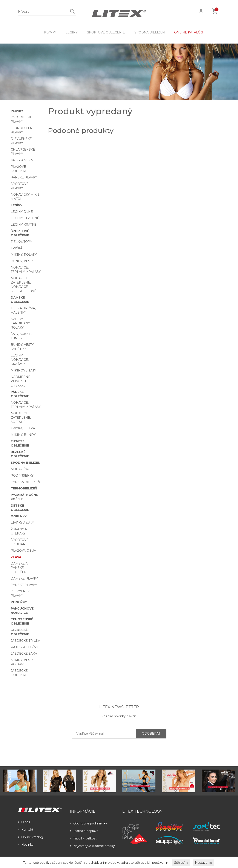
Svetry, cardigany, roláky (21, 323)
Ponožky (19, 602)
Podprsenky (22, 476)
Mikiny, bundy (23, 435)
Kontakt (26, 830)
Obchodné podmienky (89, 823)
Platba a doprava (84, 831)
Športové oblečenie (106, 32)
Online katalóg (31, 837)
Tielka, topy (21, 242)
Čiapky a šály (22, 523)
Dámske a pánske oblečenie (20, 568)
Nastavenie (203, 863)
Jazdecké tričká (25, 641)
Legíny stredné (25, 218)
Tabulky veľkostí (84, 838)
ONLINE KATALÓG (189, 32)
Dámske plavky (24, 578)
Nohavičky (20, 469)
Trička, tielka (23, 428)
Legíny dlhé (22, 212)
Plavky (50, 32)
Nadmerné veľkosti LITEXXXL (21, 381)
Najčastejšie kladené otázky (92, 846)
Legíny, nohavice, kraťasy (20, 360)
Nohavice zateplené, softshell (21, 418)
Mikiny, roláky (24, 255)
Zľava (16, 557)
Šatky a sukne (23, 160)
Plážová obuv (23, 551)
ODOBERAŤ (151, 734)
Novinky (26, 845)
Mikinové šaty (23, 370)
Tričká (17, 248)
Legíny (72, 32)
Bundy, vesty (22, 261)
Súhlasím (181, 863)
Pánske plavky (24, 177)
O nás (24, 822)
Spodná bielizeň (150, 32)
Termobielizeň (24, 488)
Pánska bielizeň (25, 482)
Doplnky (19, 516)
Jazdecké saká (24, 654)
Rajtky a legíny (25, 647)
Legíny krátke (24, 225)
